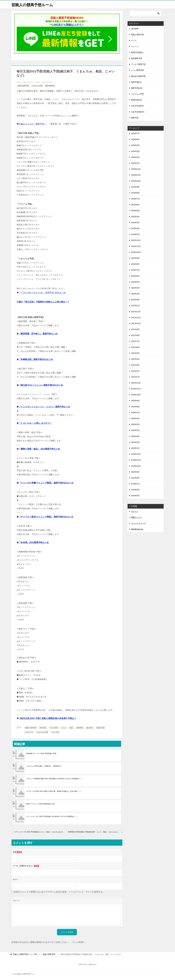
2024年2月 (135, 157)
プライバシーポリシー (88, 964)
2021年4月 (135, 359)
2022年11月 (136, 246)
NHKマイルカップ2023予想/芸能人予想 (40, 804)
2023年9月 (135, 187)
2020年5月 (135, 424)
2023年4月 (135, 217)
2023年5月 (135, 211)
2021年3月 (135, 365)
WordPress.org (137, 529)
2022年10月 (136, 252)
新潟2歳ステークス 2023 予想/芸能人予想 (41, 753)
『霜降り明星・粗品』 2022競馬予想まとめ (39, 449)
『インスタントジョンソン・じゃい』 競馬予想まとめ (44, 407)
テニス (134, 40)
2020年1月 (135, 448)
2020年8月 (135, 407)
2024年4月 (135, 145)
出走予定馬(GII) (137, 106)
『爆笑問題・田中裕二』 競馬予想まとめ (38, 334)
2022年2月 (135, 300)
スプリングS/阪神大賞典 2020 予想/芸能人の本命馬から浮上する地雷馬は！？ (54, 779)
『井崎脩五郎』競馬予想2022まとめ (36, 359)
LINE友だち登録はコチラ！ (68, 25)
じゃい (64, 728)
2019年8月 (135, 478)
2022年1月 (135, 306)
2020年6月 (135, 418)
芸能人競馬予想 (23, 86)
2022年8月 (135, 264)
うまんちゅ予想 (37, 86)
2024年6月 (135, 139)
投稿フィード (137, 517)
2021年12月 (136, 312)
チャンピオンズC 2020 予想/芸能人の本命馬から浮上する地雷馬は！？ (52, 816)
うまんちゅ (29, 732)
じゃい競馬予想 (137, 70)
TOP (25, 954)
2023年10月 (136, 181)
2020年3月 (135, 436)
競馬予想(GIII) (137, 88)
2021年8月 (135, 335)
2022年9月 (135, 258)
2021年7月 (135, 341)
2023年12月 (136, 169)
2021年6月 (135, 347)
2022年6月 (135, 276)
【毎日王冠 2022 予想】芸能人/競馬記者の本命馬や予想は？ (47, 718)
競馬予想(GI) (136, 82)
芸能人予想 (100, 728)
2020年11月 (136, 389)
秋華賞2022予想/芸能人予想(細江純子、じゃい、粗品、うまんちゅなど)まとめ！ (95, 832)
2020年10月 (136, 395)
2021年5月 (135, 353)
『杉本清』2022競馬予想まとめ (34, 542)
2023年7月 (135, 199)
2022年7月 (135, 270)
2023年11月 (136, 175)
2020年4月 (135, 430)
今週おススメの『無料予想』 (32, 124)
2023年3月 (135, 223)
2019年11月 (136, 460)
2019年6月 (135, 490)
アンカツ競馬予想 (138, 64)
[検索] (146, 13)
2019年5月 (135, 496)
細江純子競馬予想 (138, 76)
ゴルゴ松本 (54, 728)
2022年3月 (135, 294)
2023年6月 (135, 205)
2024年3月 (135, 151)
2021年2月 (135, 371)
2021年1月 (135, 377)
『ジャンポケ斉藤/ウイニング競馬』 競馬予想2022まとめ (46, 483)
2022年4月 (135, 288)
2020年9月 (135, 401)
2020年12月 (136, 383)
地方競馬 (135, 29)
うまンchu (55, 732)
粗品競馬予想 (137, 58)
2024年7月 (135, 133)
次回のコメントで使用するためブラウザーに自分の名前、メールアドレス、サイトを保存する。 (59, 892)
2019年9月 (135, 472)
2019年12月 (136, 454)
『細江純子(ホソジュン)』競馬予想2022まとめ (41, 385)
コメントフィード (138, 523)
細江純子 (90, 728)
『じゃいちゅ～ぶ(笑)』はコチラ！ (35, 423)
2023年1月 (135, 234)
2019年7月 (135, 484)
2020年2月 (135, 442)
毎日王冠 (43, 728)
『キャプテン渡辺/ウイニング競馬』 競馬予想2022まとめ (46, 517)
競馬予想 (80, 728)
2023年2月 (135, 228)
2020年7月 (135, 413)
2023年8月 (135, 193)
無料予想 (135, 118)
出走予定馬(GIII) (138, 112)
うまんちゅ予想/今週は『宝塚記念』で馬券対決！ (44, 766)
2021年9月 (135, 329)
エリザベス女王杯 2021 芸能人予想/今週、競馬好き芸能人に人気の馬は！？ (54, 791)
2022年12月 (136, 240)
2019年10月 (136, 466)
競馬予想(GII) (50, 86)
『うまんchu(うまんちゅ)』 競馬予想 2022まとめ (42, 293)
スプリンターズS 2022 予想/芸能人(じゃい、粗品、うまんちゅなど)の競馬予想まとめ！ (40, 832)
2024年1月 (135, 163)
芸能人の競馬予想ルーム (33, 4)
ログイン (135, 511)
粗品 (71, 728)
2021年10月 (136, 323)
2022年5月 (135, 282)
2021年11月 (136, 318)
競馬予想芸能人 (137, 52)
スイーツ (135, 47)
